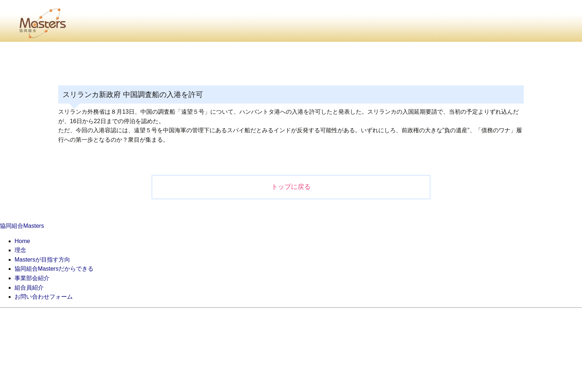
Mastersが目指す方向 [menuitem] (42, 260)
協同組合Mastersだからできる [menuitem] (54, 269)
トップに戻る (291, 187)
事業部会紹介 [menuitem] (32, 278)
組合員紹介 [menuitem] (29, 288)
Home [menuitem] (22, 241)
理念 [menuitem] (20, 250)
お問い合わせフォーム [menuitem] (44, 297)
